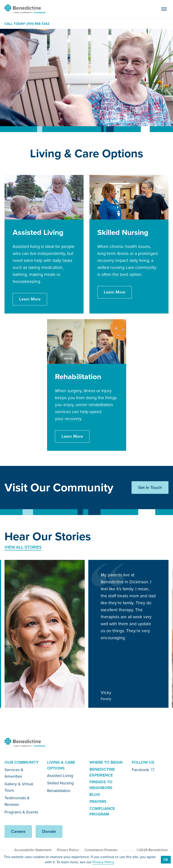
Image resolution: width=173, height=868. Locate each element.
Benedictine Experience (102, 772)
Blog (95, 795)
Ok (166, 860)
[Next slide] (163, 538)
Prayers (98, 802)
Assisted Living (60, 776)
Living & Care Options (61, 765)
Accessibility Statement (33, 850)
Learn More (30, 299)
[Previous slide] (150, 538)
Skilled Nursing (60, 783)
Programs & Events (21, 812)
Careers (18, 831)
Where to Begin (106, 762)
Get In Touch (150, 487)
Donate (49, 831)
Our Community (22, 762)
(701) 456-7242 (38, 24)
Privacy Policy (68, 850)
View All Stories (23, 547)
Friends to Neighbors (101, 785)
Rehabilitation (59, 791)
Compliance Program (102, 811)
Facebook (143, 770)
